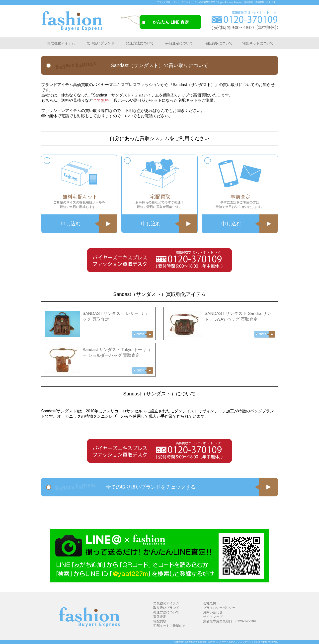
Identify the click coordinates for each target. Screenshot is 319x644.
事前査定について (179, 43)
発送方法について (140, 43)
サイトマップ (213, 617)
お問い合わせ (213, 612)
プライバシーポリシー (219, 608)
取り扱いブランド (100, 43)
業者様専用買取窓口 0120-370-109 (229, 621)
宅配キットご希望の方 (169, 626)
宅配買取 (160, 621)
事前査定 (160, 617)
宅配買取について (219, 43)
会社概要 (210, 603)
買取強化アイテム (61, 43)
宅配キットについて (258, 43)
